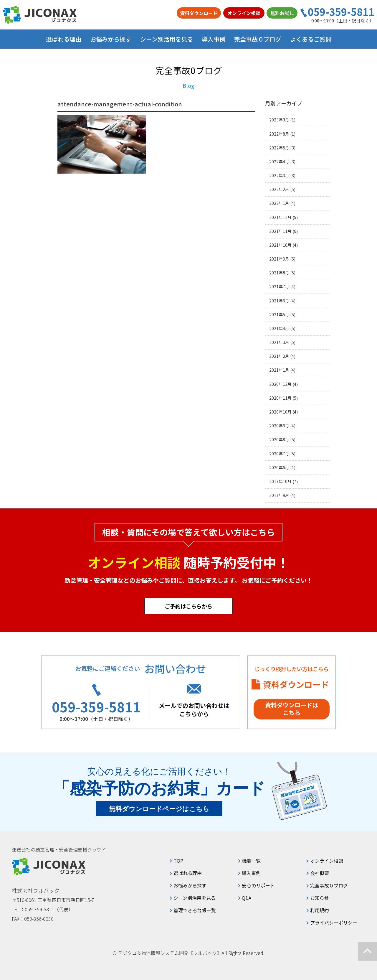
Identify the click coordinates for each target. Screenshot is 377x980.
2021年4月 (279, 328)
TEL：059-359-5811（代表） (42, 909)
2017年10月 (280, 481)
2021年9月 (279, 259)
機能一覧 (251, 861)
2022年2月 (279, 189)
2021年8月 (279, 273)
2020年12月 (280, 384)
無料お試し (282, 13)
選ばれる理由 (64, 39)
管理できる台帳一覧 (195, 910)
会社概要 (320, 873)
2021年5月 (279, 315)
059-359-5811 (341, 12)
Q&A (247, 898)
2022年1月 (279, 203)
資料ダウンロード (199, 13)
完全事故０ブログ (258, 39)
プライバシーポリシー (334, 923)
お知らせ (320, 898)
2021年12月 (280, 217)
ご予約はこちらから (188, 606)
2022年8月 (279, 134)
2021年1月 (279, 370)
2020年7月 (279, 454)
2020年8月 (279, 440)
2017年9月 (279, 495)
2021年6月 (279, 301)
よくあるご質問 (311, 39)
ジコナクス (40, 15)
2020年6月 (279, 468)
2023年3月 (279, 120)
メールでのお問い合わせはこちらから (194, 710)
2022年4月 (279, 162)
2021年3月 (279, 342)
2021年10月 (280, 245)
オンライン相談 (244, 13)
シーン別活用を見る (195, 898)
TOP (178, 861)
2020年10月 (280, 412)
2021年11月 (280, 231)
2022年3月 (279, 176)
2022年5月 (279, 148)
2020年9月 (279, 426)
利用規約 (320, 910)
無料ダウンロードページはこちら (159, 809)
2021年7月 (279, 287)
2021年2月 (279, 356)
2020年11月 (280, 398)
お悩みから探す (190, 885)
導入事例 (214, 39)
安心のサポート (258, 885)
